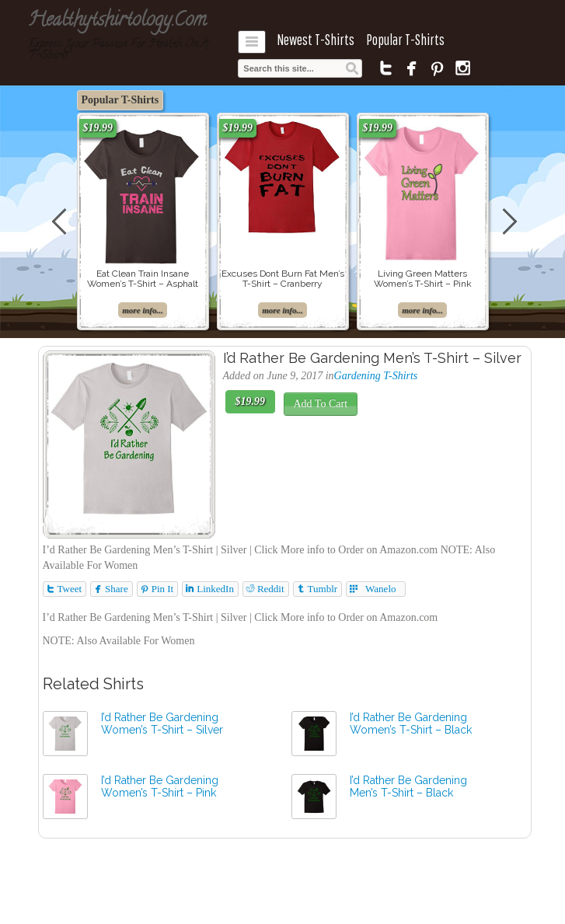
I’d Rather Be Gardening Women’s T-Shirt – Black (411, 724)
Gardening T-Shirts (376, 376)
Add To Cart (321, 404)
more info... (143, 310)
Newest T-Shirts (316, 40)
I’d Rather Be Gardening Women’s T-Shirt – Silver (162, 724)
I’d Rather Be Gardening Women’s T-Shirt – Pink (160, 786)
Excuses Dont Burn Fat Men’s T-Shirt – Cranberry (283, 279)
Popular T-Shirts (405, 40)
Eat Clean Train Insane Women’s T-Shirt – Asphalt (143, 279)
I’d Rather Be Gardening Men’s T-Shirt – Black (408, 786)
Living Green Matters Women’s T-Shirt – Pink (423, 279)
